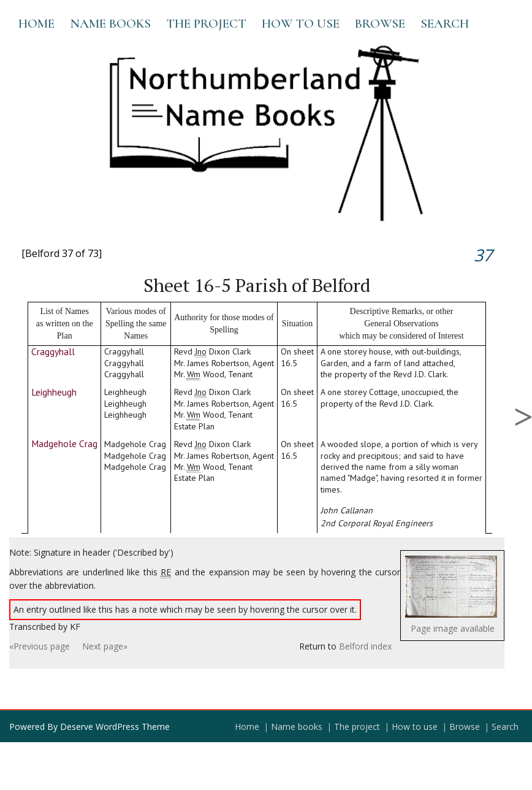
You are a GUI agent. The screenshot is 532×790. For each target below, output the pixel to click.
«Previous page (40, 646)
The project (206, 24)
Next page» (105, 646)
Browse (380, 24)
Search (445, 24)
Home (36, 24)
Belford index (365, 646)
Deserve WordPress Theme (115, 727)
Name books (110, 24)
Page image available (453, 628)
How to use (301, 24)
